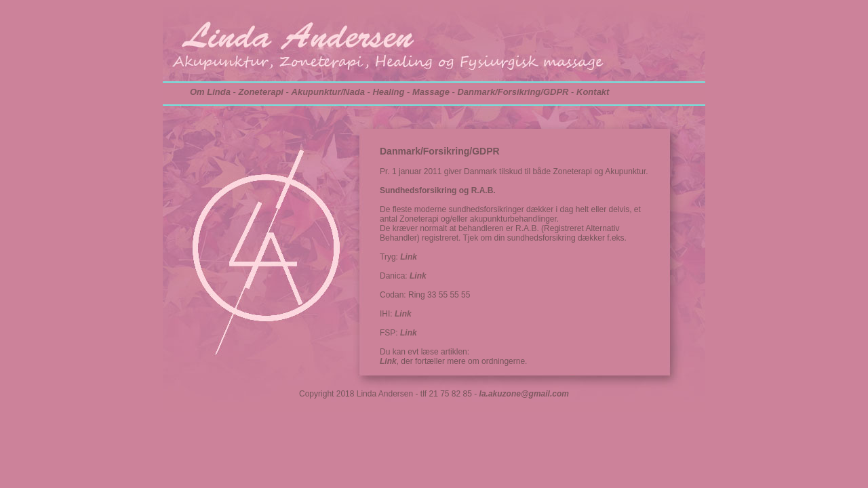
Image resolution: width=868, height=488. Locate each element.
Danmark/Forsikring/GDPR (513, 92)
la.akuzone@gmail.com (524, 394)
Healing (388, 92)
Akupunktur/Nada (328, 92)
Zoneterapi (261, 92)
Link (409, 257)
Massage (431, 92)
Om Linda (210, 92)
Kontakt (593, 92)
